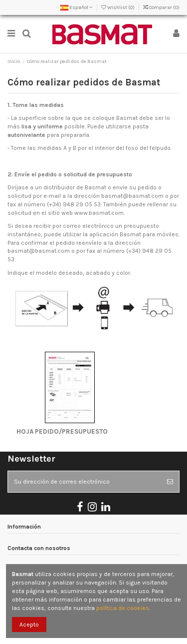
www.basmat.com (99, 213)
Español (77, 7)
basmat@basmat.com (132, 196)
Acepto (29, 625)
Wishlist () (118, 7)
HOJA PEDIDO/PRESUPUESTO (58, 431)
